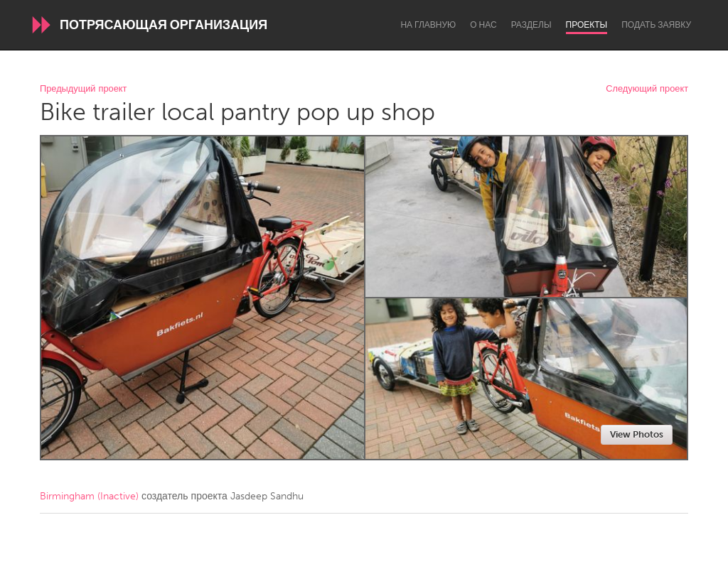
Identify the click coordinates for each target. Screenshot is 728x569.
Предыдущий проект (83, 89)
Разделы (531, 25)
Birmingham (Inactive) (89, 496)
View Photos (637, 434)
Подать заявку (656, 25)
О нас (483, 25)
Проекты (587, 25)
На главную (428, 25)
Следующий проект (647, 89)
